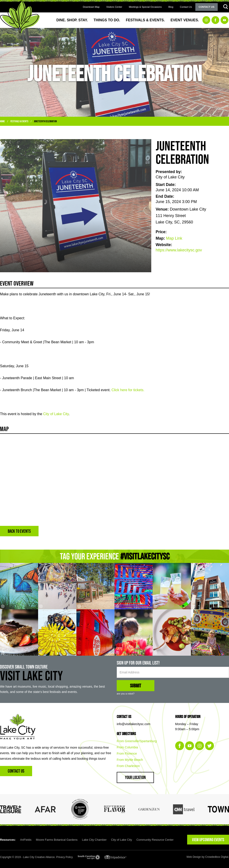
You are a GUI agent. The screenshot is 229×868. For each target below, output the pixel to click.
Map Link (174, 238)
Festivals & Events (19, 121)
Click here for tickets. (128, 390)
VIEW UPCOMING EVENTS (208, 840)
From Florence (127, 754)
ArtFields (26, 840)
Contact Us (186, 7)
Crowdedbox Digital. (217, 857)
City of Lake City (56, 414)
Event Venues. (185, 20)
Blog (171, 7)
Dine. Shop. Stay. (72, 20)
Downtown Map (91, 7)
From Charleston (128, 766)
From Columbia (127, 747)
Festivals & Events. (145, 20)
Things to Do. (107, 20)
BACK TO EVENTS (19, 531)
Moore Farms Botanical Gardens (57, 840)
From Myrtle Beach (130, 760)
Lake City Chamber (94, 840)
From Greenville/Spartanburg (137, 741)
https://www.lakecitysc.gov (179, 250)
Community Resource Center (155, 840)
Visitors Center (114, 7)
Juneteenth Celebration (45, 121)
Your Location (135, 777)
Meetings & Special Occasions (145, 7)
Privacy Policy (64, 857)
